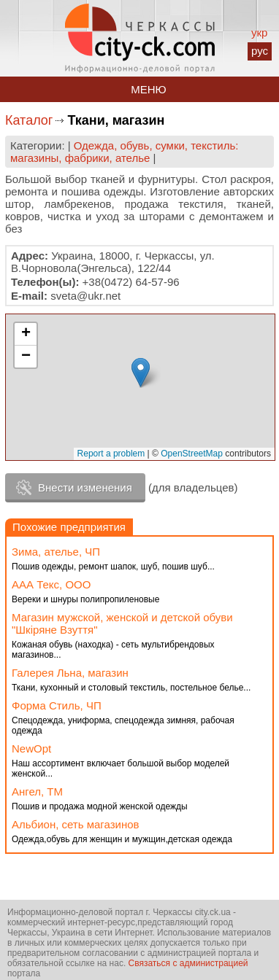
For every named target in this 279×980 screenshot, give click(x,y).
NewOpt (31, 748)
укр (259, 32)
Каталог (29, 120)
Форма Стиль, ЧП (57, 705)
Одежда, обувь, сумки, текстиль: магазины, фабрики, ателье (124, 152)
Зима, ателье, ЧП (56, 552)
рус (260, 51)
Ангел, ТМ (37, 792)
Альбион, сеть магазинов (76, 824)
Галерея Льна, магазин (70, 673)
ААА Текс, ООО (51, 584)
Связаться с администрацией (188, 963)
